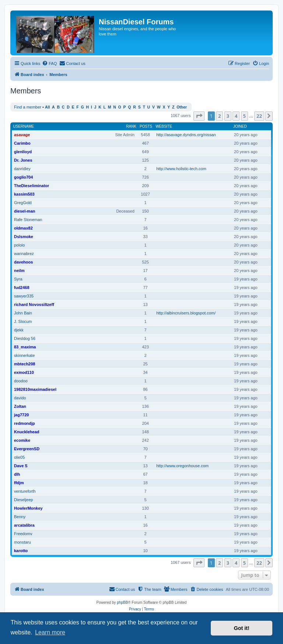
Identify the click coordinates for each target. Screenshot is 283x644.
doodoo (21, 381)
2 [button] (219, 116)
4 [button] (236, 116)
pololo (19, 245)
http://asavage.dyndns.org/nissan (186, 135)
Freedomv (23, 534)
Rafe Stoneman (28, 220)
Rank (131, 126)
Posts (146, 126)
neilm (19, 271)
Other (182, 107)
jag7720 (21, 415)
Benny (20, 517)
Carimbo (22, 143)
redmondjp (25, 423)
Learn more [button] (50, 632)
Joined (240, 126)
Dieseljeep (23, 500)
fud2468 (22, 287)
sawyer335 (24, 296)
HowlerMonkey (28, 508)
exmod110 (24, 372)
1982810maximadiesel (35, 389)
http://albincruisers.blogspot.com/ (186, 313)
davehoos (23, 262)
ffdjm (19, 483)
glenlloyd (23, 152)
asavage (22, 135)
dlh (17, 474)
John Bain (23, 313)
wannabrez (24, 254)
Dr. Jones (23, 160)
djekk (19, 330)
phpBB (122, 602)
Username (24, 126)
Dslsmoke (24, 237)
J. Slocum (23, 321)
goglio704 (23, 177)
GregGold (23, 203)
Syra (18, 279)
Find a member (28, 107)
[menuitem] (49, 63)
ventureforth (25, 491)
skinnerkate (24, 355)
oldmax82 (23, 228)
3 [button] (228, 116)
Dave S (21, 466)
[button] (199, 116)
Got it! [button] (242, 628)
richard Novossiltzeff (34, 304)
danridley (22, 169)
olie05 (19, 457)
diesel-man (25, 211)
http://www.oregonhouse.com (182, 466)
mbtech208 (25, 364)
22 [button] (259, 116)
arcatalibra (24, 525)
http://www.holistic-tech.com (181, 169)
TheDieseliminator (32, 186)
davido (20, 398)
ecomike (22, 440)
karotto (21, 551)
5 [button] (244, 116)
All (47, 107)
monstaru (22, 542)
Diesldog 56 (25, 338)
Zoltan (20, 406)
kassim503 (24, 194)
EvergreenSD (27, 449)
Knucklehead (27, 432)
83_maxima (25, 347)
